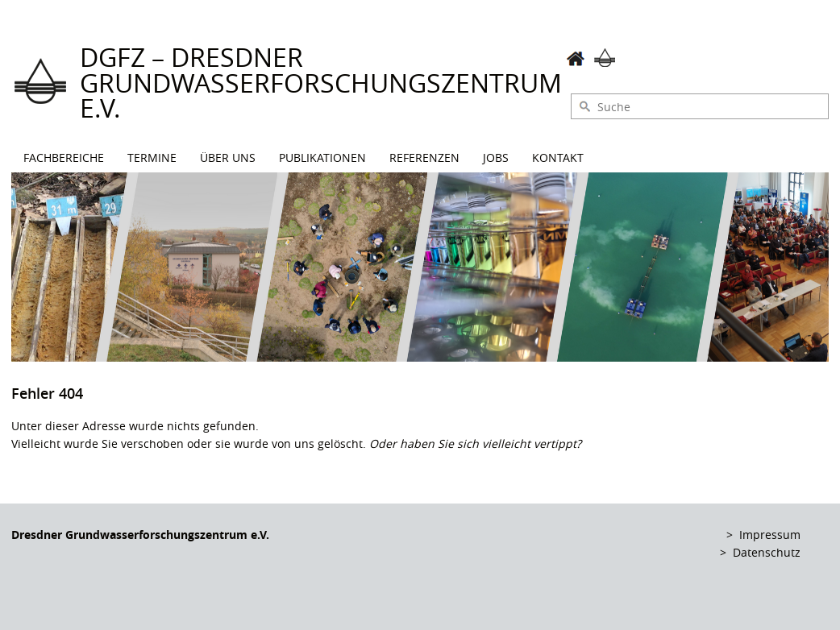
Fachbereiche (64, 157)
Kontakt (558, 157)
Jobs (496, 157)
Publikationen (322, 157)
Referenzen (424, 157)
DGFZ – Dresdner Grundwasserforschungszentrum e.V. (321, 83)
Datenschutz (767, 552)
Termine (152, 157)
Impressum (770, 535)
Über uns (228, 157)
